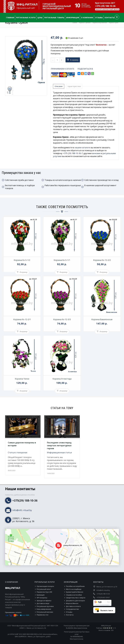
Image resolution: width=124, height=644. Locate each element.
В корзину (73, 60)
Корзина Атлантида (62, 379)
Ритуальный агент (44, 589)
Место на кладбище (74, 589)
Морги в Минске (72, 603)
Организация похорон (45, 586)
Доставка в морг (43, 603)
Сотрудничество (72, 609)
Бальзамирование (44, 609)
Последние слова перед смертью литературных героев (59, 446)
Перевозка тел (43, 615)
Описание (59, 86)
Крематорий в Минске (75, 592)
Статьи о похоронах (18, 453)
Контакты (70, 615)
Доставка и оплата (73, 606)
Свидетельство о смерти (76, 598)
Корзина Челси (22, 379)
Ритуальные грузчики (45, 606)
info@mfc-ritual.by (22, 510)
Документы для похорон (75, 601)
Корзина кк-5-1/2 (22, 260)
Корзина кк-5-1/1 (62, 260)
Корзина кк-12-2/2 (102, 260)
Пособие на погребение (75, 586)
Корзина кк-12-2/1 (22, 319)
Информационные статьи (59, 453)
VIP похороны (42, 598)
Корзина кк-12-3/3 (62, 319)
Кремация (41, 595)
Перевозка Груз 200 (44, 592)
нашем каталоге (82, 148)
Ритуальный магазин (45, 612)
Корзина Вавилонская (102, 319)
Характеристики (74, 86)
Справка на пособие (74, 595)
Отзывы (69, 612)
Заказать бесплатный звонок (107, 9)
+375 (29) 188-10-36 (105, 6)
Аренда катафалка (44, 601)
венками (96, 153)
